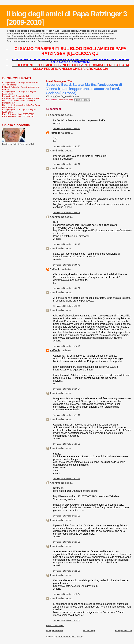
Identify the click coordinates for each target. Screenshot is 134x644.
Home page (89, 630)
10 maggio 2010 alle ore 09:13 (67, 129)
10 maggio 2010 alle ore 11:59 (67, 542)
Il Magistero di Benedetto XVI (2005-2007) (21, 98)
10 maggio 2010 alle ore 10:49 (67, 346)
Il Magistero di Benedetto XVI (16, 96)
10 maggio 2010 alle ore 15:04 (67, 594)
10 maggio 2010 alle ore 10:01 (67, 306)
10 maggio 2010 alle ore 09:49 (67, 265)
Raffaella (55, 133)
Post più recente (54, 630)
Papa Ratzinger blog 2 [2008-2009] (18, 114)
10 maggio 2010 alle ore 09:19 (67, 146)
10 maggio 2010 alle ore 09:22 (67, 164)
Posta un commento (55, 626)
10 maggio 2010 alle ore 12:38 (67, 571)
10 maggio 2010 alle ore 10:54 (67, 389)
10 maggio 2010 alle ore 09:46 (67, 244)
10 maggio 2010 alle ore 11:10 (67, 415)
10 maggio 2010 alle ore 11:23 (67, 444)
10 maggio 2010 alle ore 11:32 (67, 516)
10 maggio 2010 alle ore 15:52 (67, 620)
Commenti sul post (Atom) (69, 637)
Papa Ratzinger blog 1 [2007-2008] (18, 116)
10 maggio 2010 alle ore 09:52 (67, 288)
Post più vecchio (123, 630)
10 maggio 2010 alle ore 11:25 (67, 478)
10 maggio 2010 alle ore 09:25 (67, 213)
